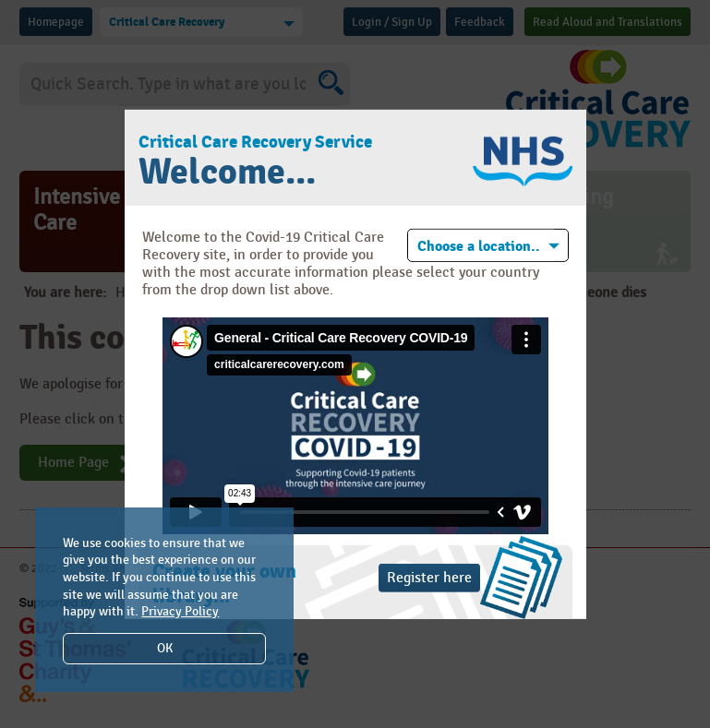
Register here (429, 578)
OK (165, 648)
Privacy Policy (180, 611)
